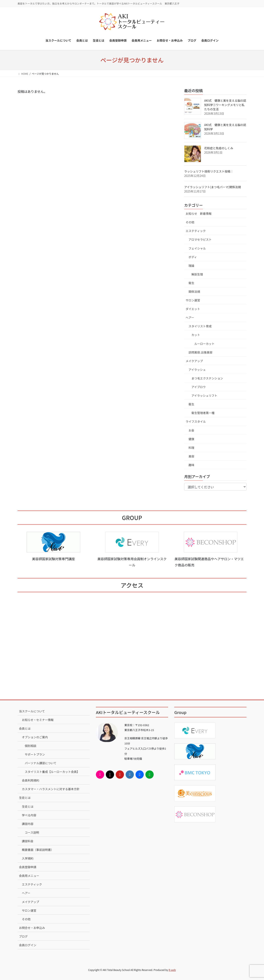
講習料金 (28, 841)
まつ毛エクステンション (207, 378)
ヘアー (190, 317)
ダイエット (193, 309)
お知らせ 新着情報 (199, 213)
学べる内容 (29, 815)
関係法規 (194, 292)
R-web (172, 970)
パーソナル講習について (41, 763)
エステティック (196, 231)
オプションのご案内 (35, 737)
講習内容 (28, 824)
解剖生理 (197, 274)
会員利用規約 (31, 780)
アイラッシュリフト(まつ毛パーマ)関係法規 (213, 187)
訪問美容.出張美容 (200, 352)
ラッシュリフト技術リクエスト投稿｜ (209, 171)
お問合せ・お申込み (32, 928)
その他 (190, 222)
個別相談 (31, 746)
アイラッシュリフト (204, 395)
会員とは (25, 728)
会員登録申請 (28, 867)
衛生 (191, 283)
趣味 (191, 465)
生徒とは (25, 798)
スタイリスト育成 (200, 326)
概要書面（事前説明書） (38, 850)
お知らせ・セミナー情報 (38, 720)
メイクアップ (194, 361)
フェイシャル (197, 248)
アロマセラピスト (200, 239)
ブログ (23, 936)
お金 (191, 430)
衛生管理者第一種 (203, 413)
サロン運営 (193, 300)
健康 (191, 439)
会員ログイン (28, 945)
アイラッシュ (197, 370)
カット (196, 335)
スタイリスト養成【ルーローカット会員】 (52, 772)
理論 (191, 266)
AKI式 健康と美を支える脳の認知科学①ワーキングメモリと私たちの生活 (225, 105)
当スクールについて (32, 711)
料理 (191, 448)
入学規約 (28, 858)
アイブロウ (199, 387)
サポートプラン (35, 754)
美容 (191, 456)
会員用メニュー (29, 876)
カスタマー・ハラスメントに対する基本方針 (51, 789)
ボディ (193, 257)
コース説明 (32, 832)
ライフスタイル (196, 421)
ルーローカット (204, 344)
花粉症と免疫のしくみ (219, 148)
